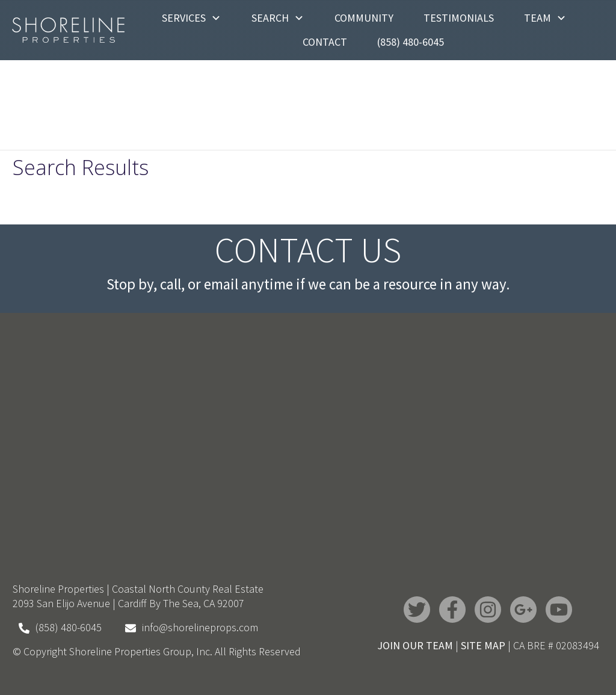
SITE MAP (483, 645)
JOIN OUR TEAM (415, 645)
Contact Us (308, 250)
